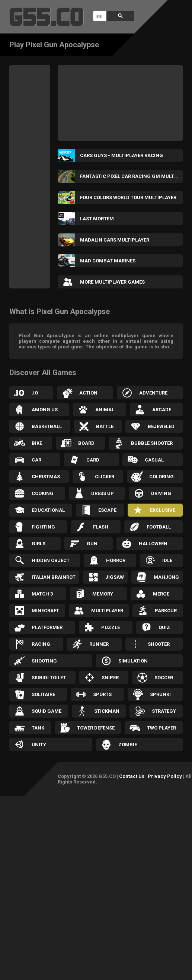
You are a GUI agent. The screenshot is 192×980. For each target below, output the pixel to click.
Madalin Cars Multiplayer (115, 240)
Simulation (133, 661)
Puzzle (111, 627)
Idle (167, 560)
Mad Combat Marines (108, 261)
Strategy (164, 711)
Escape (107, 510)
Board (86, 443)
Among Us (45, 410)
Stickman (107, 711)
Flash (101, 527)
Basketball (47, 426)
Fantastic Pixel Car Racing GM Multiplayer (131, 176)
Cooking (43, 493)
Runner (99, 644)
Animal (105, 410)
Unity (39, 745)
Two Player (161, 728)
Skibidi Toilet (49, 678)
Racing (41, 644)
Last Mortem (97, 219)
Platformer (47, 627)
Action (88, 393)
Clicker (105, 477)
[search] (99, 16)
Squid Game (47, 711)
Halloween (153, 544)
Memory (103, 594)
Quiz (164, 627)
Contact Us (132, 776)
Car (36, 460)
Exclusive (163, 510)
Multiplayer (107, 611)
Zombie (128, 745)
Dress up (103, 493)
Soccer (164, 678)
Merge (161, 594)
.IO (35, 393)
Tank (38, 728)
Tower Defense (96, 728)
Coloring (161, 477)
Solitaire (43, 694)
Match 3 (42, 594)
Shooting (44, 661)
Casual (154, 460)
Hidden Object (51, 560)
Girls (39, 544)
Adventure (153, 393)
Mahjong (166, 577)
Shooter (159, 644)
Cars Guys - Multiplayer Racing (121, 155)
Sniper (110, 678)
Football (159, 527)
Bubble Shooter (152, 443)
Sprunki (160, 694)
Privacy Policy (165, 776)
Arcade (162, 410)
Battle (105, 426)
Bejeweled (161, 426)
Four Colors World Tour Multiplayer (128, 197)
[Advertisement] (39, 177)
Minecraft (45, 611)
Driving (161, 493)
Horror (116, 560)
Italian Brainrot (54, 577)
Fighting (43, 527)
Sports (102, 694)
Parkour (166, 611)
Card (93, 460)
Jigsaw (115, 577)
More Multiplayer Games (112, 282)
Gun (92, 544)
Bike (37, 443)
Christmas (46, 477)
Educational (48, 510)
